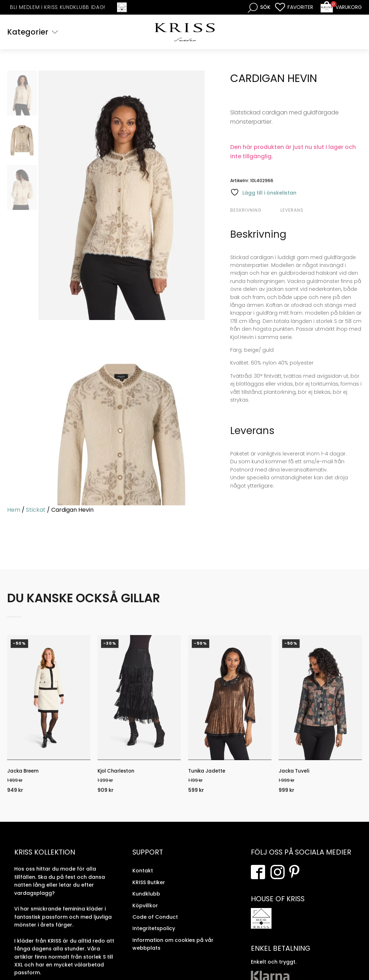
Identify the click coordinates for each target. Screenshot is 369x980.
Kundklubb (146, 899)
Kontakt (143, 876)
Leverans (292, 211)
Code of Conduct (155, 922)
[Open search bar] (259, 7)
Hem (14, 511)
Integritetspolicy (154, 933)
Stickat (36, 511)
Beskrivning (246, 211)
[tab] (254, 211)
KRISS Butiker (149, 887)
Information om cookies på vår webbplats (173, 949)
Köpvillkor (145, 910)
